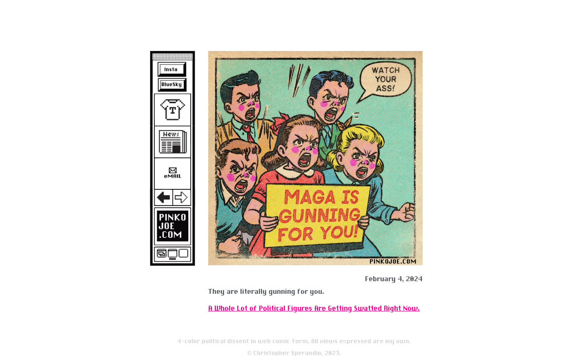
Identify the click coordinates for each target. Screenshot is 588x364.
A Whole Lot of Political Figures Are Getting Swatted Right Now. (314, 308)
